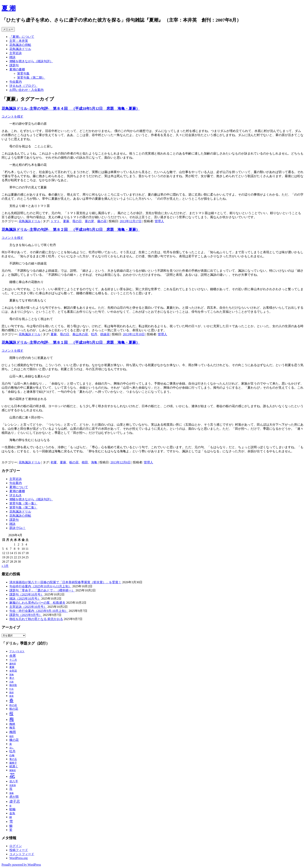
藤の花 (102, 221)
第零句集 (23, 73)
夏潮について (19, 487)
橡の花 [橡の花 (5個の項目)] (14, 740)
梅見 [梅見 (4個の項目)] (12, 728)
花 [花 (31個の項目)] (12, 776)
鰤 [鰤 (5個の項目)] (11, 826)
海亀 (94, 462)
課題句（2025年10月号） (26, 594)
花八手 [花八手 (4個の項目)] (14, 781)
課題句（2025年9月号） (26, 615)
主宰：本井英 (19, 41)
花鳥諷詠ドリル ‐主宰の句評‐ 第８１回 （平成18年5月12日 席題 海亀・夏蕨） (71, 342)
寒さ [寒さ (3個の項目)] (12, 678)
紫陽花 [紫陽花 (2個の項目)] (13, 770)
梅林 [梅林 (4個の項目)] (12, 724)
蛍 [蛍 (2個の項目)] (10, 806)
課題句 (14, 65)
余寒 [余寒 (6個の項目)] (13, 656)
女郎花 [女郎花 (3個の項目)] (13, 671)
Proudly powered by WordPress (21, 865)
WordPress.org (18, 858)
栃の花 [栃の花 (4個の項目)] (14, 709)
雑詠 (12, 57)
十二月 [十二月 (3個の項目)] (13, 660)
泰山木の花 (80, 334)
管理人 (159, 221)
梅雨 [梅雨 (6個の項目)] (13, 732)
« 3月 (5, 566)
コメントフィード (22, 854)
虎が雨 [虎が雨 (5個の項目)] (14, 797)
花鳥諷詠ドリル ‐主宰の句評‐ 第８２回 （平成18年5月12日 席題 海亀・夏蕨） (71, 230)
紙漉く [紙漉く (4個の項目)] (14, 766)
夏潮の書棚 (17, 69)
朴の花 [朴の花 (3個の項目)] (13, 705)
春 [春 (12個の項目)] (11, 700)
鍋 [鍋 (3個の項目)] (11, 817)
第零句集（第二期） (31, 78)
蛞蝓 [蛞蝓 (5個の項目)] (12, 809)
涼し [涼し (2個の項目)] (11, 748)
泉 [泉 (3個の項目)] (11, 744)
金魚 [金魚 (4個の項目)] (12, 813)
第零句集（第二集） (23, 507)
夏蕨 (66, 221)
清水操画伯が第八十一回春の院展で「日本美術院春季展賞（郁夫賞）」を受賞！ (65, 582)
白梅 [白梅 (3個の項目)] (12, 756)
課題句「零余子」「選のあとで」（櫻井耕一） (42, 590)
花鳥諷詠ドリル (20, 49)
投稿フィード (19, 850)
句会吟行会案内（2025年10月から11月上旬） (40, 586)
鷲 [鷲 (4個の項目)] (11, 830)
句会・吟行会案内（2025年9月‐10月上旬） (39, 611)
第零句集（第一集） (23, 503)
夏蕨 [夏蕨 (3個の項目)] (12, 667)
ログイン (16, 846)
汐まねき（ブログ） (23, 86)
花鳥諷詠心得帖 (20, 45)
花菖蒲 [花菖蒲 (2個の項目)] (13, 785)
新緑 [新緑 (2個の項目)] (11, 693)
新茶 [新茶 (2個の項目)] (11, 696)
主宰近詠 (16, 53)
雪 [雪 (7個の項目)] (11, 821)
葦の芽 (89, 221)
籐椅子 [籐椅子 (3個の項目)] (13, 763)
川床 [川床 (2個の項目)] (11, 682)
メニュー (8, 29)
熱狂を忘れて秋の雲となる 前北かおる (36, 619)
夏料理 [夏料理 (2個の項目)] (13, 664)
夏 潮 (9, 8)
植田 (85, 462)
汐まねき (16, 495)
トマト (55, 221)
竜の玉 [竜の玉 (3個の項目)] (13, 759)
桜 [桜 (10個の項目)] (11, 713)
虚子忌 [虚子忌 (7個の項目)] (15, 801)
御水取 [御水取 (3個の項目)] (13, 685)
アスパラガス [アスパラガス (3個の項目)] (17, 652)
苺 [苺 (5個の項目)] (11, 789)
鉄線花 (105, 334)
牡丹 (94, 334)
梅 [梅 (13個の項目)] (12, 719)
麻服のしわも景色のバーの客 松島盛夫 (37, 603)
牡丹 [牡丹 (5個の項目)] (12, 751)
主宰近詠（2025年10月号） (28, 607)
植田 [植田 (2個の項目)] (11, 736)
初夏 (54, 462)
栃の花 (74, 462)
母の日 (77, 221)
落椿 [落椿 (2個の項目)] (11, 793)
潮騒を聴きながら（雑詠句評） (31, 61)
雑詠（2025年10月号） (25, 599)
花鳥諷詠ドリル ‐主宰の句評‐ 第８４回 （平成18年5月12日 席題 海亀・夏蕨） (71, 108)
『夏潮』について (22, 37)
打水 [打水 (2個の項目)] (11, 689)
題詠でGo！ (18, 528)
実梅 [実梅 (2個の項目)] (11, 675)
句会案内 (16, 82)
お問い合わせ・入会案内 (26, 90)
